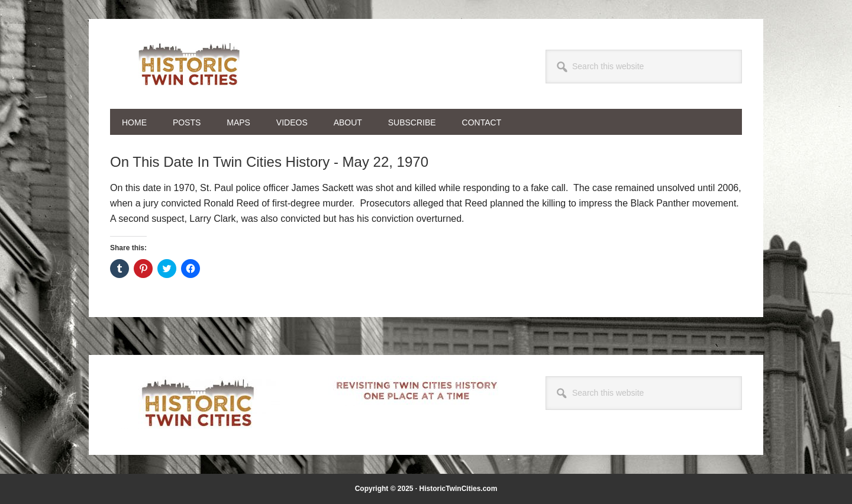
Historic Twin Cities (190, 64)
